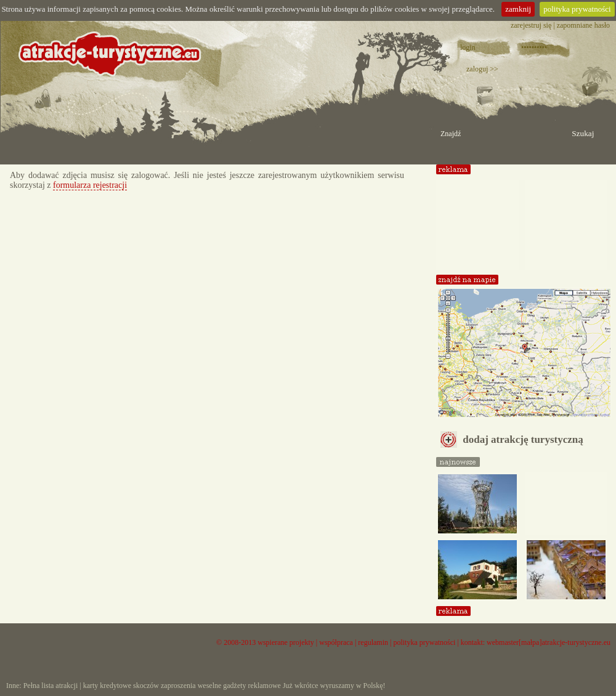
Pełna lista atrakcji (51, 686)
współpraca (336, 642)
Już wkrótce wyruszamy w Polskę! (334, 686)
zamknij (518, 9)
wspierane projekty (286, 642)
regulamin (373, 642)
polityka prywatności (577, 9)
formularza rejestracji (90, 185)
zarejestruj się (531, 25)
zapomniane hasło (583, 25)
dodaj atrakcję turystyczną (512, 439)
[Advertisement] (478, 220)
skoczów (146, 686)
